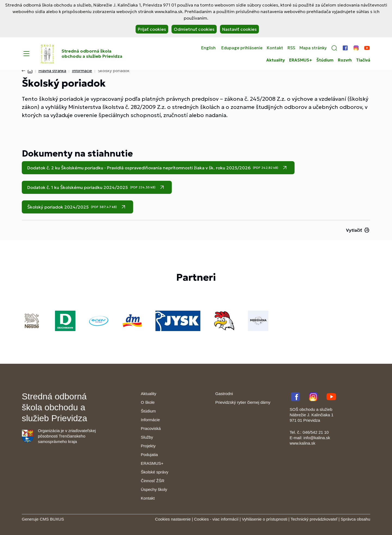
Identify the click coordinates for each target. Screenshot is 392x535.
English (208, 48)
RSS (291, 48)
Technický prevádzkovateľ (314, 519)
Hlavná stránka (52, 71)
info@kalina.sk (317, 438)
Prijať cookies (152, 29)
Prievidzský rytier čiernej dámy (243, 402)
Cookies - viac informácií (216, 519)
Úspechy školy (154, 489)
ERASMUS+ (301, 60)
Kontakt (275, 48)
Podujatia (149, 455)
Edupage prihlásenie (242, 48)
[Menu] (26, 54)
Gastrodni (224, 394)
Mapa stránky (313, 48)
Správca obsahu (356, 519)
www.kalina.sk (302, 443)
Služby (147, 437)
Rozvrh (345, 60)
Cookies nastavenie (173, 519)
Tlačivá (363, 60)
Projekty (148, 446)
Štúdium (325, 60)
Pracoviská (151, 428)
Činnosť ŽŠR (152, 481)
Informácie (82, 71)
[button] (334, 48)
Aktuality (275, 60)
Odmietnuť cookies (194, 29)
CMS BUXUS (52, 519)
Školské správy (154, 472)
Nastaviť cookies (239, 29)
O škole (148, 402)
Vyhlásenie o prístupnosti (264, 519)
